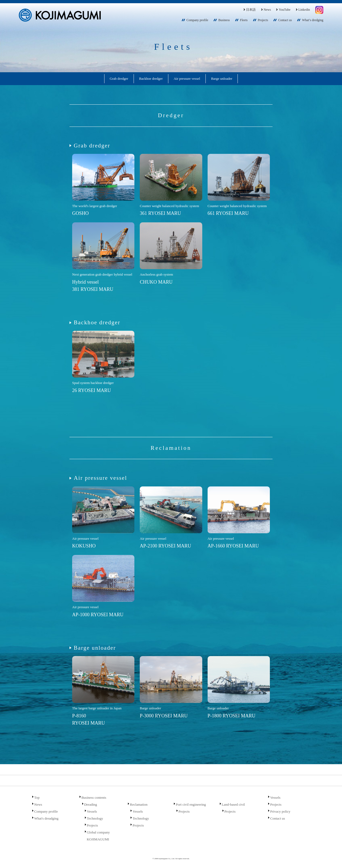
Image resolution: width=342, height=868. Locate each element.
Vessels (92, 811)
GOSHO (80, 213)
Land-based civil (233, 804)
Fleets (244, 20)
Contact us (285, 20)
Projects (263, 20)
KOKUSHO (84, 546)
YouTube (283, 10)
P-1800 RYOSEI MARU (232, 716)
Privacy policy (280, 811)
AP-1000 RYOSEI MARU (98, 615)
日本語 (249, 10)
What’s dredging (313, 20)
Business (224, 20)
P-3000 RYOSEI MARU (164, 716)
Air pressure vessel (187, 79)
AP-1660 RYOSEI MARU (233, 546)
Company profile (197, 20)
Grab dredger (119, 79)
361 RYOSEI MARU (160, 213)
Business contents (94, 797)
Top (37, 797)
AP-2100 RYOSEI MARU (165, 546)
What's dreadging (46, 818)
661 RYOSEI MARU (228, 213)
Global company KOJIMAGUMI (98, 836)
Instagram (319, 10)
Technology (95, 818)
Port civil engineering (191, 804)
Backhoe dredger (151, 79)
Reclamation (139, 804)
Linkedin (302, 10)
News (266, 10)
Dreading (91, 804)
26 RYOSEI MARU (92, 390)
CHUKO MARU (156, 282)
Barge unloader (222, 79)
